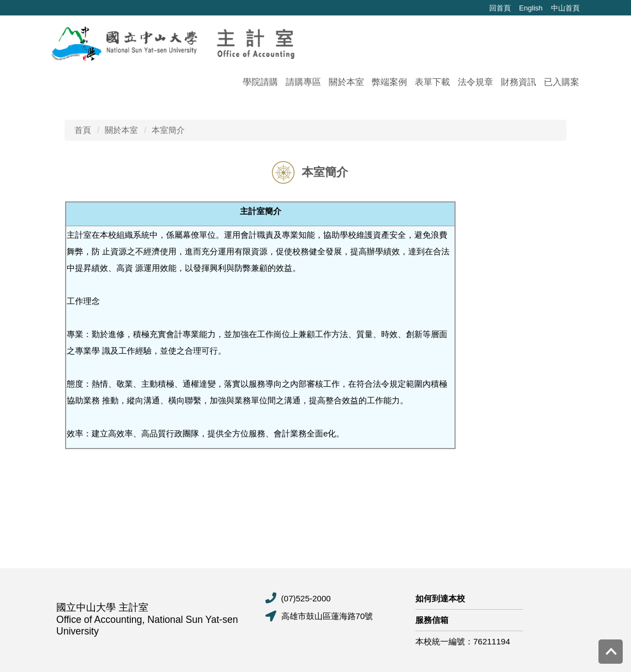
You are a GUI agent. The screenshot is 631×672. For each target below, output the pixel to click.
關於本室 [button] (346, 82)
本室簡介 (168, 130)
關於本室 (121, 130)
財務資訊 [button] (518, 82)
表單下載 (432, 82)
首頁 (83, 130)
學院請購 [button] (260, 82)
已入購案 (562, 82)
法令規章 (475, 82)
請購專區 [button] (303, 82)
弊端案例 (389, 82)
